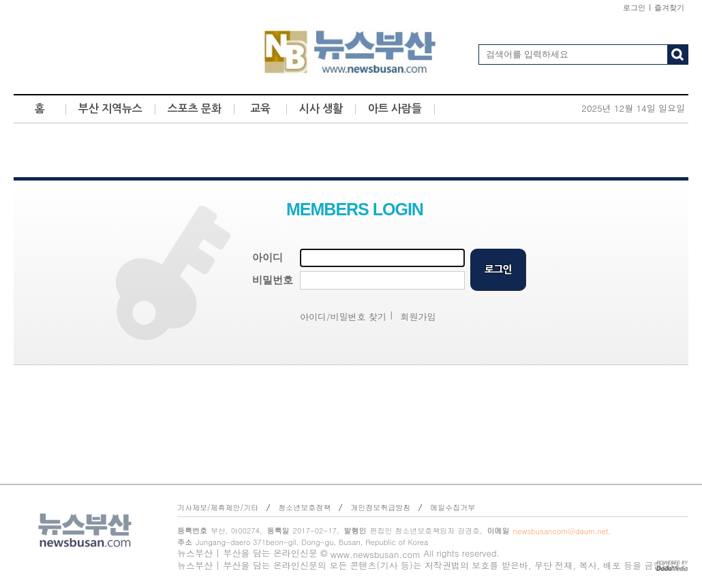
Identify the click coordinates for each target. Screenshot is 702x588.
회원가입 (418, 316)
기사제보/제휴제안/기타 (218, 507)
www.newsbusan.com (376, 554)
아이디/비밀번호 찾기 (343, 316)
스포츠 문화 (195, 109)
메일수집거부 (453, 507)
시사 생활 (321, 109)
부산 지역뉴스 (110, 109)
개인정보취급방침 (380, 507)
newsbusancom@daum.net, (562, 531)
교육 (260, 109)
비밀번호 (273, 280)
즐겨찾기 (669, 7)
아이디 (268, 258)
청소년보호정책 (304, 507)
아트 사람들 (395, 109)
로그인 (634, 7)
